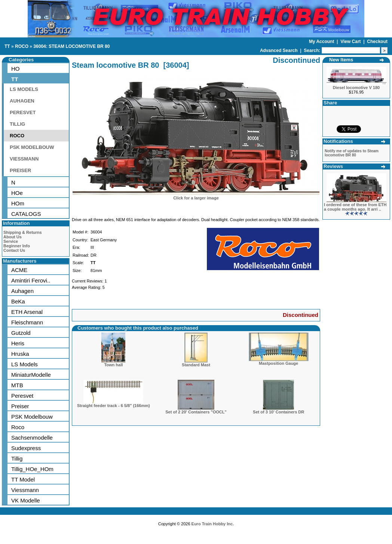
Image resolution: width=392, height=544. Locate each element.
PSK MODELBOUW (32, 147)
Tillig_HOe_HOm (32, 469)
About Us (13, 237)
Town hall (113, 365)
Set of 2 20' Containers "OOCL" (196, 412)
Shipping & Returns (23, 232)
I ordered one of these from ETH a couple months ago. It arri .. (355, 207)
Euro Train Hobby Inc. (213, 524)
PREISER (20, 170)
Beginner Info (17, 246)
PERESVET (23, 112)
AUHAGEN (22, 101)
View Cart (351, 42)
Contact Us (14, 250)
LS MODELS (24, 89)
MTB (17, 385)
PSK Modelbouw (32, 417)
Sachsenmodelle (32, 438)
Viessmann (25, 490)
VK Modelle (26, 500)
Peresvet (22, 396)
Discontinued (301, 315)
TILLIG (17, 124)
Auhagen (22, 291)
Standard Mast (196, 365)
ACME (19, 270)
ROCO (22, 46)
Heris (18, 343)
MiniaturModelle (31, 375)
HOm (18, 203)
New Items (341, 60)
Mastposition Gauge (278, 363)
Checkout (377, 42)
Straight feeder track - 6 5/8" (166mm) (114, 406)
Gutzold (21, 333)
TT (7, 46)
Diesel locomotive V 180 (356, 88)
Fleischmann (27, 322)
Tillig (17, 459)
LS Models (24, 364)
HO (16, 69)
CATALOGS (26, 214)
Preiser (20, 406)
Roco (18, 427)
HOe (17, 193)
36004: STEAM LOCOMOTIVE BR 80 (71, 46)
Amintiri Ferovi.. (31, 280)
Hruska (20, 354)
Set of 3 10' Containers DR (278, 412)
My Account (322, 42)
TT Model (23, 479)
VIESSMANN (24, 159)
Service (11, 241)
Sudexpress (26, 448)
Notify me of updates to (352, 153)
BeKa (18, 301)
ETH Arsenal (27, 312)
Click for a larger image (196, 198)
